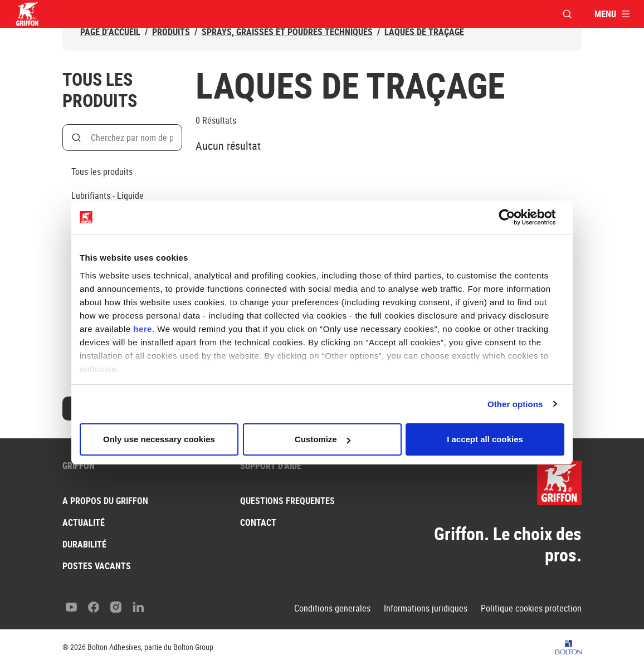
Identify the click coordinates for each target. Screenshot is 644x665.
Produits (171, 32)
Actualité (84, 522)
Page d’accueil (110, 32)
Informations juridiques (426, 608)
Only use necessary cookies (159, 439)
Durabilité (84, 544)
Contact (258, 522)
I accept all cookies (485, 439)
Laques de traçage (424, 32)
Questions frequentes (287, 501)
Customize (323, 439)
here (143, 329)
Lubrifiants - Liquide (108, 195)
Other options (515, 404)
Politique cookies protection (531, 608)
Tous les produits (102, 172)
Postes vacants (97, 566)
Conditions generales (332, 608)
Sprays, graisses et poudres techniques (287, 32)
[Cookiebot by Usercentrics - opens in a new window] (516, 217)
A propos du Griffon (105, 501)
